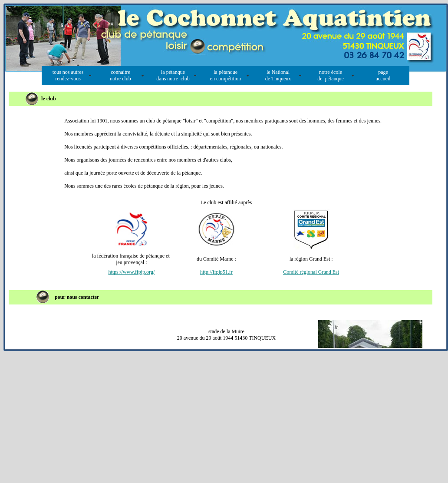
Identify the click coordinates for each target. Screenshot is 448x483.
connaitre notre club (120, 75)
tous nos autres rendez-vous (68, 75)
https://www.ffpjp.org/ (131, 272)
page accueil (383, 75)
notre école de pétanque (331, 75)
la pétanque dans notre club (173, 75)
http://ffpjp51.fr (216, 272)
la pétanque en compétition (226, 75)
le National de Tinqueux (278, 75)
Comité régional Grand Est (311, 272)
